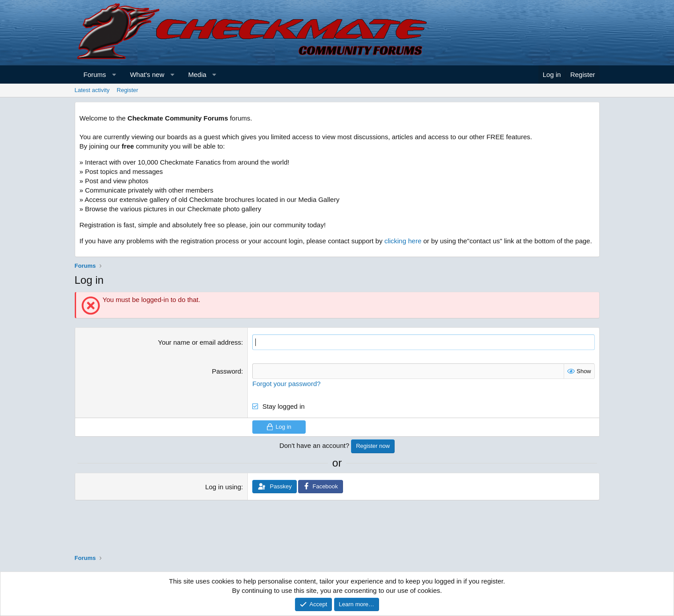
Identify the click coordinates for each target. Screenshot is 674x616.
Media (197, 74)
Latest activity (92, 90)
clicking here (403, 241)
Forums (95, 74)
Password (226, 371)
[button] (114, 74)
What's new (147, 74)
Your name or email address (200, 342)
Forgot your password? (286, 384)
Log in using (223, 487)
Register (127, 90)
